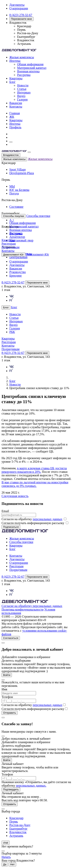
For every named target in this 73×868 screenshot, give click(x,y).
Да (5, 864)
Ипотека (15, 61)
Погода (14, 193)
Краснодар (16, 818)
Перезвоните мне (21, 19)
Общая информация (30, 64)
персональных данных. (31, 786)
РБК (12, 332)
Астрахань (16, 836)
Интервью (24, 92)
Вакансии (16, 103)
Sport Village (18, 170)
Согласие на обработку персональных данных (32, 606)
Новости (23, 85)
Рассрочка (24, 75)
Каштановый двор (21, 240)
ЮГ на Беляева (19, 190)
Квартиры (16, 78)
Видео (21, 96)
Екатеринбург (18, 829)
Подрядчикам (11, 247)
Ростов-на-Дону (20, 825)
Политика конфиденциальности (23, 609)
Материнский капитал (32, 68)
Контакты (16, 107)
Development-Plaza (22, 173)
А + (12, 220)
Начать (6, 857)
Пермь (14, 822)
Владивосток (11, 155)
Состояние (16, 207)
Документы (17, 5)
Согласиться (11, 638)
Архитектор (17, 237)
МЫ (12, 186)
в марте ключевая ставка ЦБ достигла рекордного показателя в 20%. (34, 470)
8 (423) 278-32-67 (21, 15)
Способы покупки (38, 216)
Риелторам (9, 244)
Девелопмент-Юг (38, 254)
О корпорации (19, 8)
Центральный (18, 257)
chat (6, 843)
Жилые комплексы (22, 57)
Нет (12, 864)
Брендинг (16, 276)
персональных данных (47, 519)
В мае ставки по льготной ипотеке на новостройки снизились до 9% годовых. (35, 484)
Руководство (18, 272)
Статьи (22, 89)
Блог (12, 82)
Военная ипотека (28, 71)
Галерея (22, 99)
